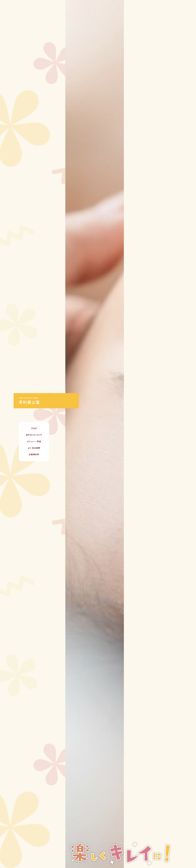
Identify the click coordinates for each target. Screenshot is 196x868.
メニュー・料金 (34, 442)
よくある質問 (34, 448)
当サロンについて (34, 435)
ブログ (34, 429)
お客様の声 (34, 455)
